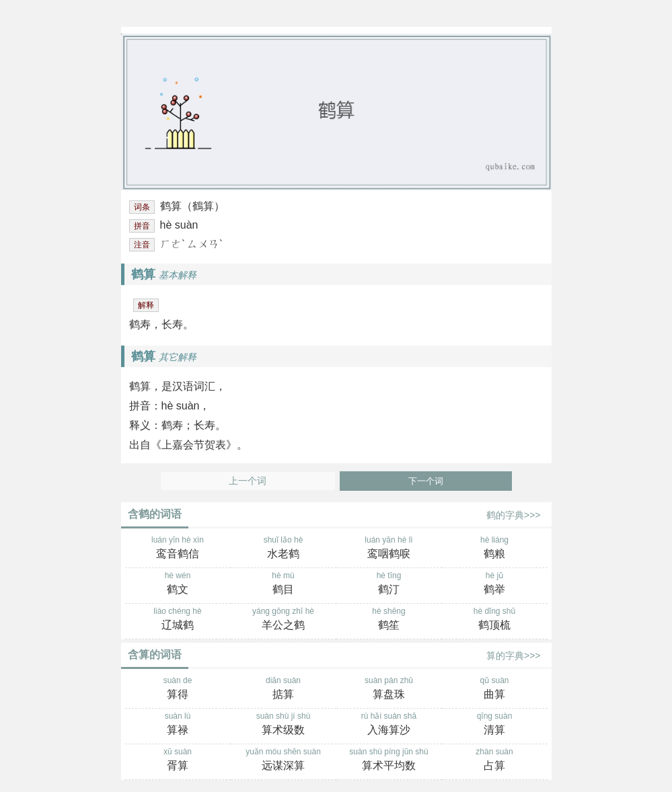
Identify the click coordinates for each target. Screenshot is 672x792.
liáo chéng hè (178, 620)
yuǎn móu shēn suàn (284, 760)
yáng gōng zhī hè (284, 620)
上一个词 (248, 481)
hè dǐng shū (495, 620)
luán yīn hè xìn (178, 549)
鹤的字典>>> (514, 515)
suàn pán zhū (389, 689)
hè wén (178, 584)
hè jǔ (495, 584)
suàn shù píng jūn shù (389, 760)
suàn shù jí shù (284, 725)
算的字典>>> (514, 656)
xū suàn (178, 760)
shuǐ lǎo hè (284, 549)
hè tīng (389, 584)
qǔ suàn (495, 689)
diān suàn (284, 689)
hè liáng (495, 549)
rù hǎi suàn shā (389, 725)
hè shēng (389, 620)
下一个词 (426, 481)
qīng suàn (495, 725)
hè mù (284, 584)
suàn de (178, 689)
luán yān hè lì (389, 549)
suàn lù (178, 725)
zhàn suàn (495, 760)
